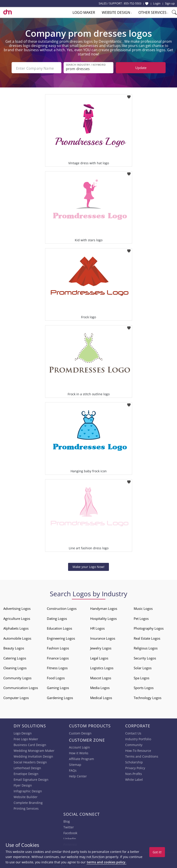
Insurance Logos (103, 637)
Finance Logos (58, 657)
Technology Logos (148, 697)
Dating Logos (57, 617)
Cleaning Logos (15, 667)
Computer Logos (16, 697)
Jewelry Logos (101, 647)
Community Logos (17, 677)
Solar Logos (143, 667)
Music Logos (143, 608)
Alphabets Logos (16, 627)
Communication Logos (21, 687)
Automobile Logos (17, 637)
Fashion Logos (58, 647)
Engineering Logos (61, 637)
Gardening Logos (60, 697)
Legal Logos (99, 657)
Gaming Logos (58, 687)
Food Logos (56, 677)
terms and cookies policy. (106, 862)
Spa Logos (142, 677)
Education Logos (59, 627)
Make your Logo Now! (88, 566)
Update (141, 68)
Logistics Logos (102, 667)
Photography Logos (149, 627)
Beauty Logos (14, 647)
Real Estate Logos (147, 637)
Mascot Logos (101, 677)
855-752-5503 (133, 3)
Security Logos (145, 657)
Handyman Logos (104, 608)
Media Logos (100, 687)
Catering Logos (15, 657)
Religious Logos (146, 647)
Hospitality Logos (103, 617)
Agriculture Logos (17, 617)
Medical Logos (101, 697)
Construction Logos (62, 608)
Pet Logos (141, 617)
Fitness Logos (57, 667)
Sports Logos (144, 687)
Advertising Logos (17, 608)
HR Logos (97, 627)
